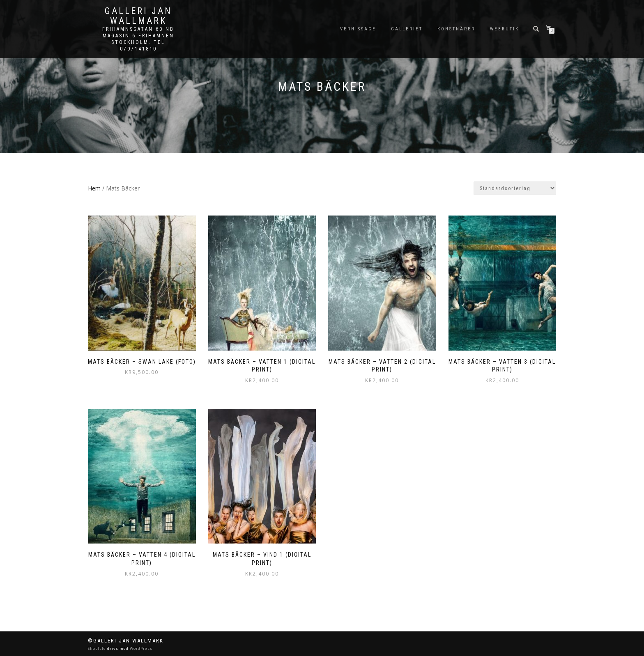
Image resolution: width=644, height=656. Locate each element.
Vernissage (358, 29)
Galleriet (407, 29)
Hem (94, 188)
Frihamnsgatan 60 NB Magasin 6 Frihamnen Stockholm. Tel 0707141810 (138, 39)
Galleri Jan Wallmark (138, 16)
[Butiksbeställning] (515, 188)
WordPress (140, 648)
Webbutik (505, 29)
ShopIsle (98, 648)
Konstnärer (456, 29)
